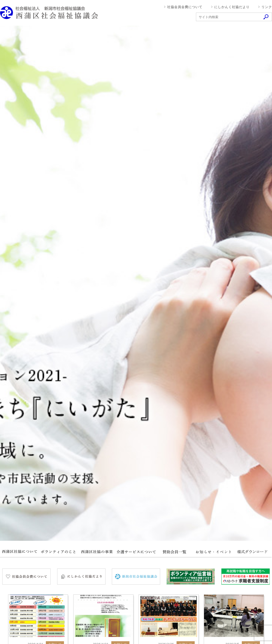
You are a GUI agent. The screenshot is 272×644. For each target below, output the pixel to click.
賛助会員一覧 (175, 552)
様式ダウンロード (252, 552)
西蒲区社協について (19, 552)
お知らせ (213, 552)
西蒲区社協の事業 (97, 552)
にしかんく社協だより (232, 7)
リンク (267, 7)
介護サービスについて (136, 552)
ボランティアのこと (58, 552)
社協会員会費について (185, 7)
